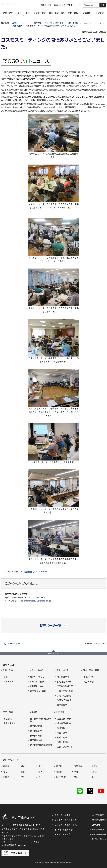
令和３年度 (17, 26)
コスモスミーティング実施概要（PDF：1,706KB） (26, 572)
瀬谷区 (59, 772)
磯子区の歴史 (36, 736)
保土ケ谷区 (61, 777)
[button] (54, 626)
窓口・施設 (8, 712)
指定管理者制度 (64, 723)
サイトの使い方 (99, 839)
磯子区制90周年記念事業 (41, 745)
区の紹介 (34, 712)
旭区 (23, 766)
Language (96, 825)
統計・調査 (62, 737)
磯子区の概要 (36, 726)
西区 (40, 777)
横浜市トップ (46, 5)
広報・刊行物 (73, 23)
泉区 (40, 766)
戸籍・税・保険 (37, 682)
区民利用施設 (10, 723)
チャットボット (70, 5)
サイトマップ (98, 830)
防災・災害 (9, 682)
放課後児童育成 (64, 700)
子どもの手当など (65, 686)
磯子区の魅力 (36, 731)
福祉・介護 (89, 677)
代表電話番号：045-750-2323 (17, 845)
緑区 (76, 777)
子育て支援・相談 (65, 691)
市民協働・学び (37, 686)
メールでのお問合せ (64, 835)
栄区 (40, 772)
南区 (94, 777)
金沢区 (95, 766)
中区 (23, 777)
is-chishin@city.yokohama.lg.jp (36, 601)
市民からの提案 (99, 820)
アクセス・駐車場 (63, 815)
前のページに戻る (12, 644)
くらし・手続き (37, 670)
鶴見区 (95, 772)
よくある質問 (98, 815)
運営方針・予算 (64, 719)
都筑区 (77, 772)
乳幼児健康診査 (64, 682)
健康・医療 (89, 682)
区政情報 (59, 23)
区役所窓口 (9, 719)
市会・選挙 (62, 733)
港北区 (24, 772)
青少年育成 (62, 705)
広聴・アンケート (65, 747)
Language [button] (58, 5)
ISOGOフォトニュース (92, 23)
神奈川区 (78, 766)
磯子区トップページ (43, 23)
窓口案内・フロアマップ (66, 820)
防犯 (6, 677)
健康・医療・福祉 (91, 670)
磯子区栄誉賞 (36, 740)
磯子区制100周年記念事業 (41, 720)
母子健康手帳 (63, 677)
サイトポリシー (99, 835)
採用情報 (61, 728)
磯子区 (59, 766)
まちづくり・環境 (38, 691)
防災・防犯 (8, 670)
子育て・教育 (62, 670)
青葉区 (6, 766)
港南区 (6, 772)
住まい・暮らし (37, 677)
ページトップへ (53, 653)
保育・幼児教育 (64, 696)
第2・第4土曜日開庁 (64, 830)
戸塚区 (6, 777)
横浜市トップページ (21, 23)
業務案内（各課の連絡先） (67, 825)
